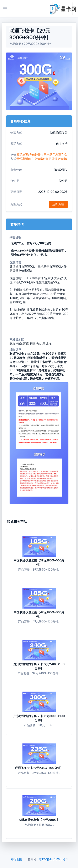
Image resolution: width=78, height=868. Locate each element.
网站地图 (16, 859)
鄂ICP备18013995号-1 (53, 859)
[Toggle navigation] (5, 9)
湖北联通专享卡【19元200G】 (39, 820)
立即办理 (58, 204)
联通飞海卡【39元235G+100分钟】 (39, 768)
